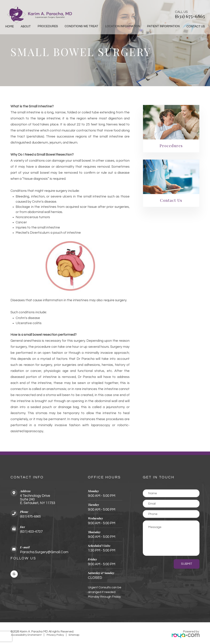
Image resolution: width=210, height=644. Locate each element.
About (26, 27)
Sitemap (73, 635)
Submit (187, 564)
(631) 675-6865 (190, 16)
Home (9, 27)
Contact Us (196, 27)
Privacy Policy (55, 635)
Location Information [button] (123, 26)
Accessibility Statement (26, 635)
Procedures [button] (48, 26)
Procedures (171, 146)
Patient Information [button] (163, 26)
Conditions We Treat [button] (81, 26)
